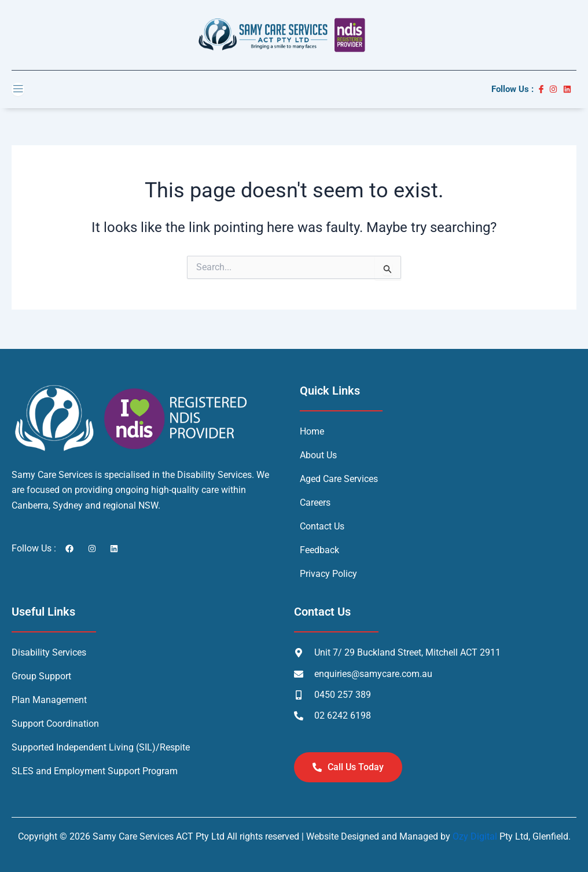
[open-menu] (18, 89)
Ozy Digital (475, 836)
